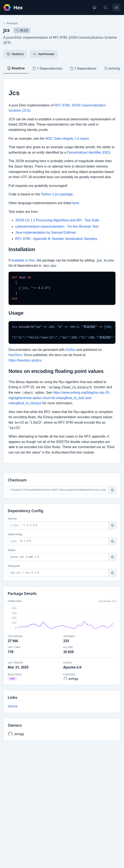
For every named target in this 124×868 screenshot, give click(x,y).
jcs (7, 30)
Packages (11, 23)
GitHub (13, 706)
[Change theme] (94, 7)
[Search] (105, 7)
